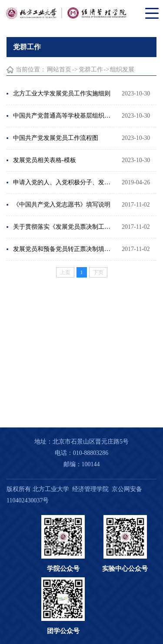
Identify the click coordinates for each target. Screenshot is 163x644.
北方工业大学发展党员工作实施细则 (62, 93)
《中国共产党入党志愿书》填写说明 (62, 205)
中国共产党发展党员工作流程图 (56, 138)
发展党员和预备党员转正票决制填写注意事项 (63, 249)
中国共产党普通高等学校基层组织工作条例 (63, 116)
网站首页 (59, 69)
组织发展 (122, 69)
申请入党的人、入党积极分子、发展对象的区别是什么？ (63, 182)
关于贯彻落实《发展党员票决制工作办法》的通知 (63, 227)
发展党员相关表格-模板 (45, 160)
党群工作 (91, 69)
